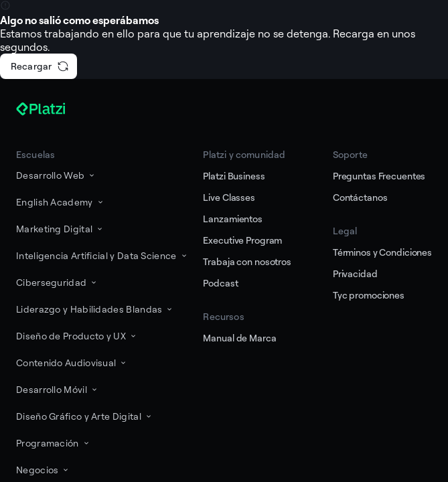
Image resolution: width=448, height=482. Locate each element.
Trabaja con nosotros (247, 261)
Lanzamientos (232, 219)
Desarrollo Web (56, 175)
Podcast (220, 283)
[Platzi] (56, 109)
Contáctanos (360, 197)
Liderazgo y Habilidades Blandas (95, 309)
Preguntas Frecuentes (379, 176)
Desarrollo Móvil (58, 389)
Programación (54, 443)
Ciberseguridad (57, 282)
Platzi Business (234, 176)
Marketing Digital (60, 229)
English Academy (61, 202)
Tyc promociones (369, 295)
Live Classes (229, 197)
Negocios (43, 470)
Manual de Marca (239, 338)
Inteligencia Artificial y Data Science (102, 255)
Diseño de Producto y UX (77, 336)
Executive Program (242, 240)
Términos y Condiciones (382, 252)
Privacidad (355, 273)
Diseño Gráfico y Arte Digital (85, 416)
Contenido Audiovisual (72, 363)
